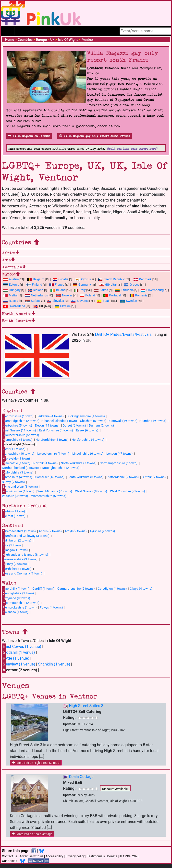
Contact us (10, 856)
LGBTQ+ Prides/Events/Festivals (123, 334)
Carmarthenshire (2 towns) (76, 589)
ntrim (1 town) (13, 511)
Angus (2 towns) (50, 531)
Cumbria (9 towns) (153, 421)
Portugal (112, 295)
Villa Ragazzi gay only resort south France (95, 136)
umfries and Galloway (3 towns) (26, 536)
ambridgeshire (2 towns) (21, 421)
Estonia (11, 285)
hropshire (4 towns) (17, 477)
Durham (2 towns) (101, 425)
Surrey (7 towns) (13, 482)
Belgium (36, 279)
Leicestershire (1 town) (53, 454)
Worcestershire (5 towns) (49, 496)
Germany (82, 285)
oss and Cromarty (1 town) (22, 573)
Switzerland (14, 306)
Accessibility (54, 856)
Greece (132, 285)
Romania (139, 295)
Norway (64, 295)
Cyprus (83, 279)
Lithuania (124, 290)
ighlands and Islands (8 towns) (25, 554)
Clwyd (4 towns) (141, 589)
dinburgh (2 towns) (17, 541)
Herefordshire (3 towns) (52, 440)
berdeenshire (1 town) (19, 531)
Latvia (101, 290)
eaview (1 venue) (18, 664)
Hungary (12, 290)
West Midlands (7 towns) (55, 491)
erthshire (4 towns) (17, 569)
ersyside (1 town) (16, 458)
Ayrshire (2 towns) (102, 531)
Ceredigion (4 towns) (112, 589)
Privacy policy (75, 856)
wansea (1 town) (15, 612)
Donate (112, 856)
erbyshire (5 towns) (17, 426)
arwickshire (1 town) (18, 491)
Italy (80, 290)
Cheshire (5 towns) (93, 421)
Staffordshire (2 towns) (123, 477)
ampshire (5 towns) (17, 440)
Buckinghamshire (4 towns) (86, 416)
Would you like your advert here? (132, 149)
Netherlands (37, 295)
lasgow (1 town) (15, 550)
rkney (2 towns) (14, 564)
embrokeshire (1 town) (19, 607)
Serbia (32, 301)
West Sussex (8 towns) (91, 491)
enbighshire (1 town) (18, 593)
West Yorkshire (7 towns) (127, 491)
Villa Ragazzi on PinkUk (29, 136)
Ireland (58, 290)
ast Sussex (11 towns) (19, 430)
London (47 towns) (119, 454)
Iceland (36, 290)
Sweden (129, 301)
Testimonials (96, 856)
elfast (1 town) (14, 516)
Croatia (61, 279)
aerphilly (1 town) (16, 589)
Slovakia (55, 301)
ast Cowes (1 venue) (22, 647)
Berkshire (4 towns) (50, 416)
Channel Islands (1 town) (60, 421)
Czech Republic (111, 279)
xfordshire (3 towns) (18, 473)
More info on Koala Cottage (32, 834)
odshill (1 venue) (18, 652)
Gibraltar (108, 285)
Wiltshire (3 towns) (15, 496)
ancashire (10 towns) (18, 454)
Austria (11, 279)
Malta (10, 295)
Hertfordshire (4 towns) (88, 440)
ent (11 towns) (14, 449)
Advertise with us (31, 856)
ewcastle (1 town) (16, 463)
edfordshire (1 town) (18, 416)
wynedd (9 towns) (16, 598)
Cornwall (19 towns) (123, 421)
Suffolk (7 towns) (154, 477)
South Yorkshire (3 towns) (86, 477)
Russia (11, 301)
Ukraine (63, 306)
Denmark (143, 279)
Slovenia (80, 301)
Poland (87, 295)
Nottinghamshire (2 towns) (61, 468)
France (57, 285)
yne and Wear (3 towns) (20, 486)
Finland (34, 285)
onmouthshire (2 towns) (21, 603)
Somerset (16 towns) (50, 477)
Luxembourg (152, 290)
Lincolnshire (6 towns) (88, 454)
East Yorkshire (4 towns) (56, 430)
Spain (104, 301)
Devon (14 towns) (47, 425)
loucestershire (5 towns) (20, 435)
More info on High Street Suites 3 (36, 763)
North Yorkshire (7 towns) (79, 463)
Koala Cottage (81, 777)
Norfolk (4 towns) (45, 463)
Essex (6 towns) (87, 430)
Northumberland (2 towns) (20, 468)
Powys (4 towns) (51, 607)
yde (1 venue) (16, 658)
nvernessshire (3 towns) (20, 559)
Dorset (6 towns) (74, 425)
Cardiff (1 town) (43, 589)
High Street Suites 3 (86, 706)
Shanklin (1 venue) (54, 664)
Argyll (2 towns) (76, 531)
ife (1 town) (11, 545)
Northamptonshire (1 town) (118, 463)
